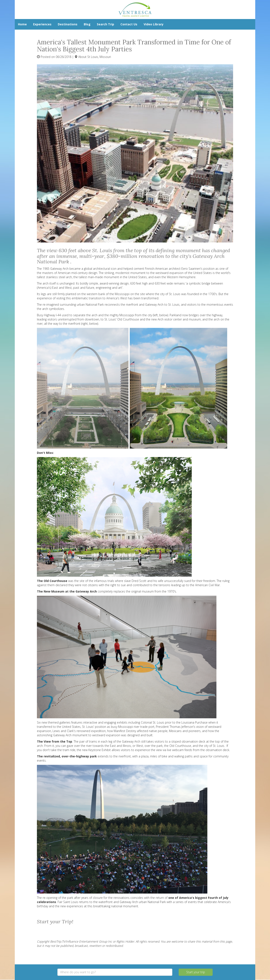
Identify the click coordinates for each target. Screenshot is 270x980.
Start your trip (196, 972)
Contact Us (129, 24)
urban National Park (90, 305)
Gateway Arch (131, 741)
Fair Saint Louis (68, 902)
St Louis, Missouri (99, 57)
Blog (87, 24)
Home (22, 24)
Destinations (68, 24)
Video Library (154, 24)
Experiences (42, 24)
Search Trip (105, 24)
